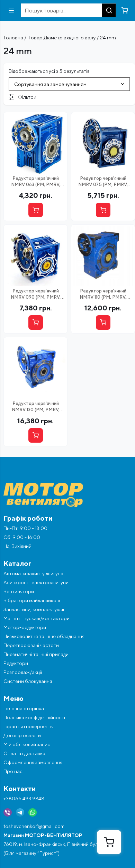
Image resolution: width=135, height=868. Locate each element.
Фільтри (22, 97)
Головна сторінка (24, 708)
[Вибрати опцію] (36, 210)
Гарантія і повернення (29, 726)
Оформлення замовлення (33, 762)
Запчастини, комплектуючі (34, 609)
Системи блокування (28, 681)
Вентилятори (19, 591)
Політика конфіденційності (34, 717)
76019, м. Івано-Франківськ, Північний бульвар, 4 (58, 844)
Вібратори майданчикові (32, 600)
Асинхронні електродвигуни (36, 582)
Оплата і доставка (24, 753)
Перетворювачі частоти (31, 645)
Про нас (13, 771)
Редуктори (16, 663)
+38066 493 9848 (24, 799)
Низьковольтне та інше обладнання (44, 636)
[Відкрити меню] (11, 11)
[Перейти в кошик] (125, 10)
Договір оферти (22, 735)
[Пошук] (109, 10)
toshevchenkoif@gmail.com (34, 826)
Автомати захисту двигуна (33, 573)
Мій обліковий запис (27, 744)
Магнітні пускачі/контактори (37, 618)
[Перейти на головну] (67, 495)
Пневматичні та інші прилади (36, 654)
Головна (13, 37)
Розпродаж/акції (23, 672)
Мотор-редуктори (25, 627)
